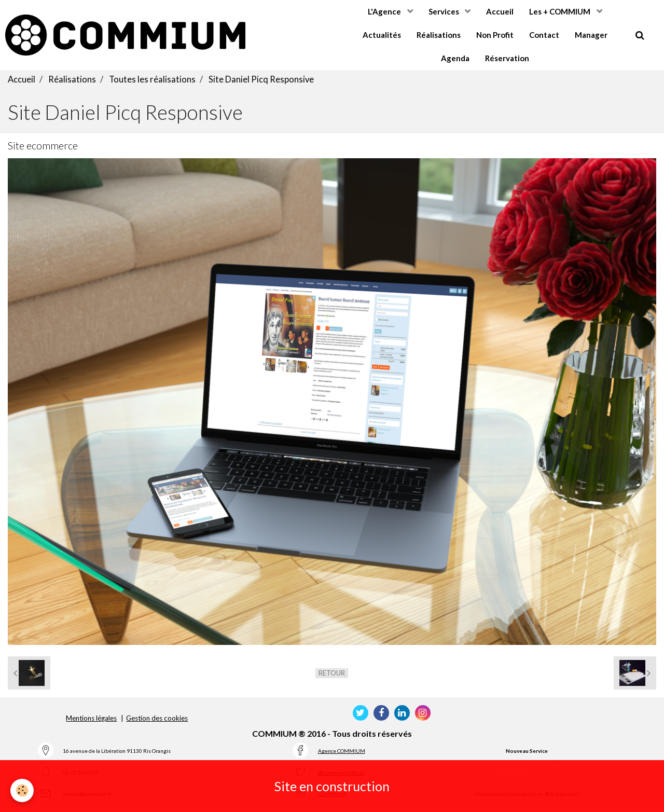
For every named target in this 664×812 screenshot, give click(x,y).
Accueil (500, 11)
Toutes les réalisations (152, 82)
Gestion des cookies (157, 721)
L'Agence (385, 11)
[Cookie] (22, 790)
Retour (332, 676)
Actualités (382, 35)
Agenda (455, 58)
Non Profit (495, 35)
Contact (544, 35)
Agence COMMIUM (342, 753)
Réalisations (439, 35)
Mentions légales (91, 721)
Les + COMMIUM (561, 11)
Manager (591, 35)
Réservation (507, 58)
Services (445, 11)
